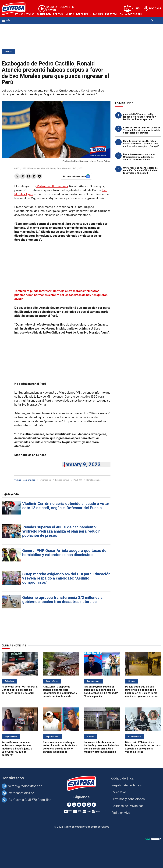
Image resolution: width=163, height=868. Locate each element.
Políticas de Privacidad (127, 806)
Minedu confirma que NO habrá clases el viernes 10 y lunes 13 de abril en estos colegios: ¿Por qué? (141, 144)
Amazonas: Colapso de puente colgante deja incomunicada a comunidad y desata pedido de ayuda (60, 691)
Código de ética (122, 778)
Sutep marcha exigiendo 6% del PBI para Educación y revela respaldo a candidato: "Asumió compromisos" (66, 578)
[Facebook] (69, 805)
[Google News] (89, 805)
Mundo (70, 14)
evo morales (45, 480)
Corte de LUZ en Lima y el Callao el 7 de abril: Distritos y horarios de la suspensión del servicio (142, 130)
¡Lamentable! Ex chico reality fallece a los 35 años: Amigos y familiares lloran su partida (139, 117)
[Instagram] (84, 805)
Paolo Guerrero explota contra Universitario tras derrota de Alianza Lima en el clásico (139, 157)
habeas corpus (62, 480)
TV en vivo (119, 792)
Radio (32, 27)
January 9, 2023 (81, 464)
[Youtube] (79, 805)
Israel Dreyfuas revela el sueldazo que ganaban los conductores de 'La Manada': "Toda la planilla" (101, 691)
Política (58, 14)
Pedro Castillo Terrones (52, 186)
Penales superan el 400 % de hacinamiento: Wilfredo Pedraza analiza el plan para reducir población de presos (61, 531)
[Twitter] (74, 805)
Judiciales (97, 14)
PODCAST (155, 9)
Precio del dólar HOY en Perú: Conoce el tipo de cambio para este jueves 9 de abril (20, 690)
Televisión (20, 27)
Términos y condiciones (128, 799)
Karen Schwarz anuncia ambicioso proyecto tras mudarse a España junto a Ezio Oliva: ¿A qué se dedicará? (17, 749)
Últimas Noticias (24, 14)
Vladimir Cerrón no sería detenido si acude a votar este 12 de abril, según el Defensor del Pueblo (66, 506)
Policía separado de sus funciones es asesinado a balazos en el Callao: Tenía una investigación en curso (141, 691)
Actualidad (44, 14)
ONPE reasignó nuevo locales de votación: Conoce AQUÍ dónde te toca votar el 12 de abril (140, 170)
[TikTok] (94, 805)
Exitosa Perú (136, 14)
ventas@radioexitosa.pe (25, 786)
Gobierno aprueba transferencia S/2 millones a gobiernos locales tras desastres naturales (62, 600)
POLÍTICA (78, 480)
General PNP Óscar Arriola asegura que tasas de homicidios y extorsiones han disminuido (64, 553)
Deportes (82, 14)
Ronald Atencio (94, 480)
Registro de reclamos (126, 785)
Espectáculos (114, 14)
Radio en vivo (121, 813)
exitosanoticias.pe (21, 793)
